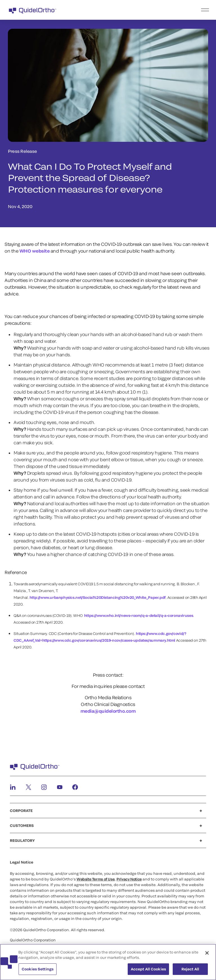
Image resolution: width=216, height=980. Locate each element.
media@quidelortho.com (108, 711)
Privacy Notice (129, 879)
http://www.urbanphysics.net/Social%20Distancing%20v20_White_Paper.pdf (98, 597)
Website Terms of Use (95, 879)
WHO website (35, 251)
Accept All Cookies (148, 971)
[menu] (143, 10)
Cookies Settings (38, 971)
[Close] (207, 955)
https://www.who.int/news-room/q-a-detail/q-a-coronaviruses (139, 615)
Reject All (190, 971)
